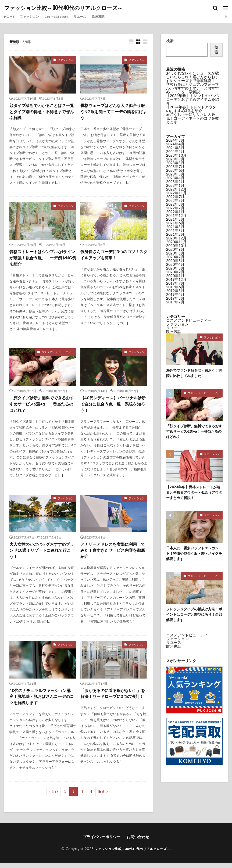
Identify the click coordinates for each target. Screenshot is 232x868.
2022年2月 (175, 208)
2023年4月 (175, 178)
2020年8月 (175, 253)
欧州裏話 (110, 17)
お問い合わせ (138, 842)
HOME (10, 17)
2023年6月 (175, 170)
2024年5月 (175, 140)
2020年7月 (175, 257)
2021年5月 (175, 227)
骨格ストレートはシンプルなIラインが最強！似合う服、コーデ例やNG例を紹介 (42, 259)
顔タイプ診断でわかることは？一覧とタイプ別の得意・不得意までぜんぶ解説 (42, 112)
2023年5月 (175, 174)
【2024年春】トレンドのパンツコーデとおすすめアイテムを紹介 (193, 99)
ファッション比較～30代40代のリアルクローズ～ (63, 8)
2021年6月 (175, 223)
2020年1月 (175, 276)
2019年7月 (175, 283)
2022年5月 (175, 200)
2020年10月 (176, 245)
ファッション (33, 17)
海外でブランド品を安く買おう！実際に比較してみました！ (194, 374)
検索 (170, 41)
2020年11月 (176, 242)
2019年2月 (175, 302)
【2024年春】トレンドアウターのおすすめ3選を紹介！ (193, 109)
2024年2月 (175, 151)
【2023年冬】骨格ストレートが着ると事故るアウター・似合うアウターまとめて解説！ (194, 495)
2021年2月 (175, 234)
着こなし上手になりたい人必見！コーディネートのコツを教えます (192, 118)
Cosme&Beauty (63, 17)
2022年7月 (175, 197)
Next (101, 797)
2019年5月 (175, 291)
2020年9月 (175, 249)
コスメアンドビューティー (58, 354)
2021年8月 (175, 219)
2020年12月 (176, 238)
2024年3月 (175, 148)
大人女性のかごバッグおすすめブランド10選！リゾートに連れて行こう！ (42, 554)
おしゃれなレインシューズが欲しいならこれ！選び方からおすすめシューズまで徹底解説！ (192, 77)
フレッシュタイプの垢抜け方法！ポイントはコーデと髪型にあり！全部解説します (194, 619)
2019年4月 (175, 294)
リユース (90, 17)
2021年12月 (176, 215)
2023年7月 (175, 166)
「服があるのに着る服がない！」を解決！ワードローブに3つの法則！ (113, 701)
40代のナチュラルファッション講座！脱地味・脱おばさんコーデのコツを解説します (42, 701)
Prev (55, 797)
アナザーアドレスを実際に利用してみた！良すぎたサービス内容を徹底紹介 (113, 554)
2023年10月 (176, 155)
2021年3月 (175, 230)
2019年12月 (176, 279)
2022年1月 (175, 212)
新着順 (15, 42)
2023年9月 (175, 159)
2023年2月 (175, 182)
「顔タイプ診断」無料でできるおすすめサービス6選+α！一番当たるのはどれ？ (42, 407)
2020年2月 (175, 272)
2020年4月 (175, 264)
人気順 (29, 42)
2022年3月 (175, 204)
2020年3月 (175, 268)
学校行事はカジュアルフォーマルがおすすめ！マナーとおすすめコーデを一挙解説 (192, 88)
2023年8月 (175, 163)
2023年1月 (175, 185)
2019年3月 (175, 298)
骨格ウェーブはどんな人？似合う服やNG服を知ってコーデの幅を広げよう (114, 112)
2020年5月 (175, 261)
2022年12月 (176, 189)
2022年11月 (176, 193)
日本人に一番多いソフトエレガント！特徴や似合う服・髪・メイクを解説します (194, 557)
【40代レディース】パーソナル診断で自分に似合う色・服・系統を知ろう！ (113, 407)
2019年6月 (175, 287)
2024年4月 (175, 144)
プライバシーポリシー (102, 842)
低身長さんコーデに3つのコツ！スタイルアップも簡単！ (114, 256)
